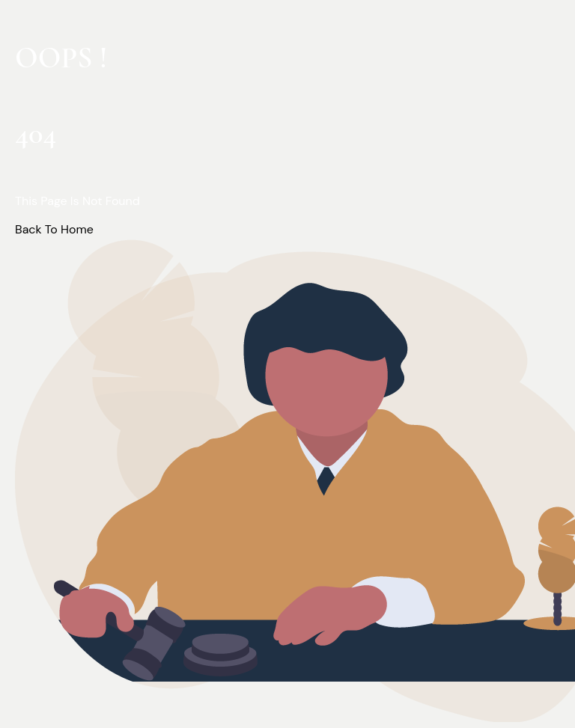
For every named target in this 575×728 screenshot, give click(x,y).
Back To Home (54, 229)
